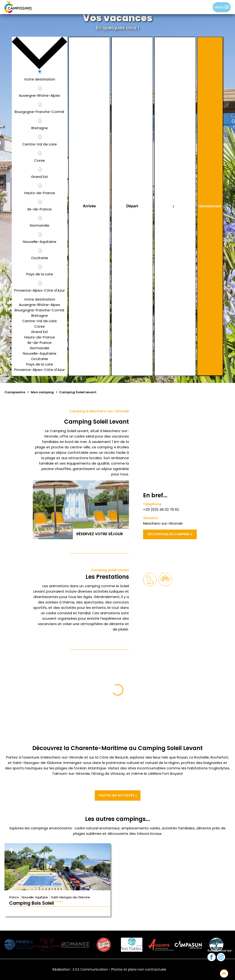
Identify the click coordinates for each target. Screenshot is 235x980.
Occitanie (40, 359)
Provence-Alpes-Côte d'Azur (39, 370)
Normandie (40, 348)
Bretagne (40, 315)
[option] (208, 7)
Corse (39, 326)
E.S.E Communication (90, 969)
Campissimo (15, 392)
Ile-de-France (40, 343)
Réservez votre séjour (101, 534)
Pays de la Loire (40, 364)
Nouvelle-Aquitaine (40, 353)
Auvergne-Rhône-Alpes (39, 305)
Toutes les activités (118, 795)
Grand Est (40, 332)
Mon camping (42, 392)
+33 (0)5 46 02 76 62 (161, 509)
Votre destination (40, 299)
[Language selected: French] (203, 7)
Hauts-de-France (40, 337)
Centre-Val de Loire (40, 321)
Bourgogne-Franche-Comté (39, 310)
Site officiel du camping (170, 534)
